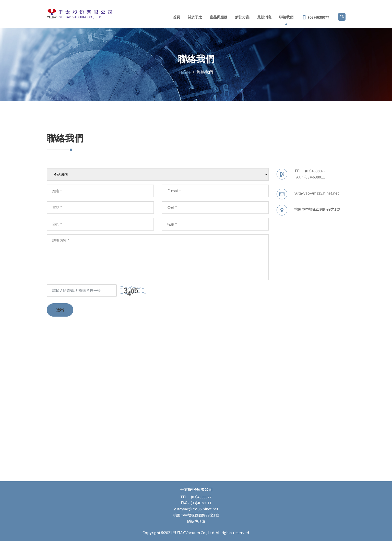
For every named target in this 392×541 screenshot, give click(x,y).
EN (342, 17)
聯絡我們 (286, 17)
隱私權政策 (196, 521)
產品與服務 (219, 17)
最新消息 (264, 17)
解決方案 (242, 17)
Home (185, 72)
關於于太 (195, 17)
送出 (60, 310)
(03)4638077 (315, 171)
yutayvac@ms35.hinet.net (317, 193)
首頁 (176, 17)
